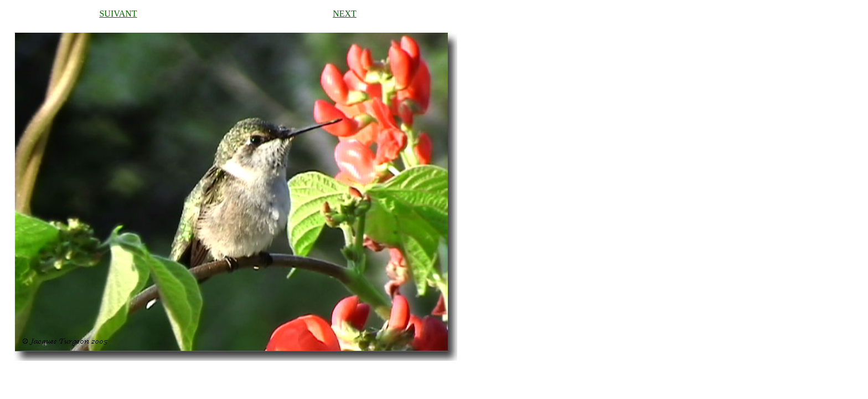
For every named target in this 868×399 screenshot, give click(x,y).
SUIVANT (118, 14)
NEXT (345, 14)
